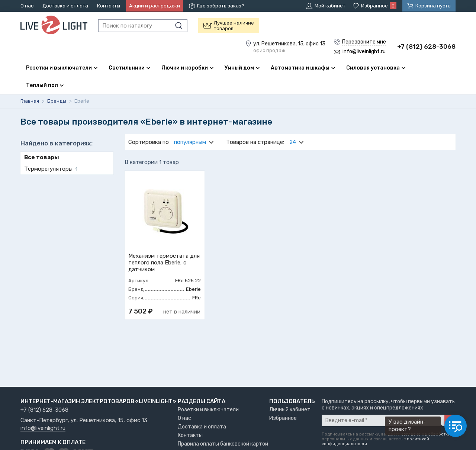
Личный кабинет (290, 410)
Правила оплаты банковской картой (223, 444)
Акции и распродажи (155, 6)
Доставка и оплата (65, 6)
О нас (27, 6)
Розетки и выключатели (208, 410)
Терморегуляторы (51, 169)
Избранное (283, 418)
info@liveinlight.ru (43, 428)
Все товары (42, 157)
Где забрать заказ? (221, 6)
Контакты (109, 6)
